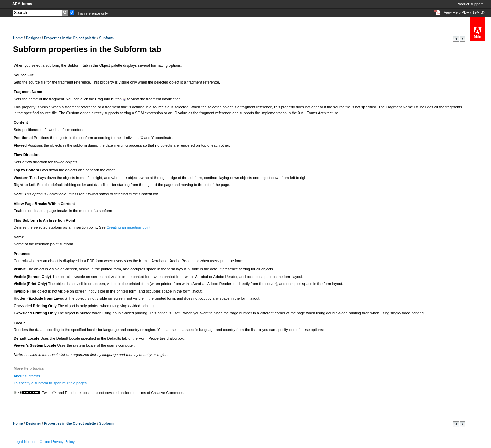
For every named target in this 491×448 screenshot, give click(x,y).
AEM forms (22, 4)
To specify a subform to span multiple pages (50, 383)
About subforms (27, 376)
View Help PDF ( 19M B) (464, 12)
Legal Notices (25, 442)
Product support (470, 4)
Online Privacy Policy (57, 442)
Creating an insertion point (129, 227)
